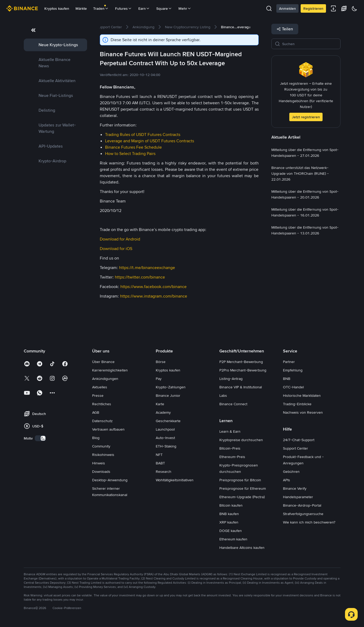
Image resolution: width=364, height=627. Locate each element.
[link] (55, 45)
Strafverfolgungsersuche (303, 514)
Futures (124, 8)
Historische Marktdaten (302, 395)
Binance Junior (168, 395)
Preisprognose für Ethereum (243, 488)
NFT (159, 455)
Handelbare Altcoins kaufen (242, 548)
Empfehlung (293, 370)
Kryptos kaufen (57, 8)
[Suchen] (310, 44)
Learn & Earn (230, 431)
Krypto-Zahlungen (171, 387)
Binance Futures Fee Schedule (133, 147)
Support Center (296, 448)
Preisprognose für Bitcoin (240, 480)
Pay (159, 379)
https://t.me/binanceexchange (147, 268)
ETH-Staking (166, 446)
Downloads (101, 472)
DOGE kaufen (231, 531)
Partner (289, 362)
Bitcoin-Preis (230, 448)
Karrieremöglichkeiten (110, 370)
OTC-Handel (293, 387)
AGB (96, 412)
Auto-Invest (165, 438)
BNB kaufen (229, 514)
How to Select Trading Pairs (130, 154)
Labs (223, 395)
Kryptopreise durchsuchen (241, 440)
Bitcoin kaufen (231, 505)
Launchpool (165, 429)
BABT (160, 463)
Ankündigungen (105, 379)
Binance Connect (233, 404)
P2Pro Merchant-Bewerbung (243, 370)
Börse (161, 362)
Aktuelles (100, 387)
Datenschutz (102, 421)
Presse (98, 395)
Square (164, 8)
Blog (96, 438)
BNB (287, 379)
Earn (144, 8)
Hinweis (99, 463)
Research (164, 472)
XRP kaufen (229, 522)
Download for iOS (116, 249)
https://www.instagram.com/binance (154, 296)
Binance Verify (295, 488)
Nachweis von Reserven (303, 412)
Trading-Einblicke (297, 404)
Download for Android (120, 239)
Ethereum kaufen (233, 539)
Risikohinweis (103, 455)
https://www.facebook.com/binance (153, 287)
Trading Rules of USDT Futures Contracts (143, 135)
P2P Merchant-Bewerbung (241, 362)
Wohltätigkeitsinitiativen (175, 480)
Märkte (81, 8)
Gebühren (291, 472)
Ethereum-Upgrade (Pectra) (242, 497)
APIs (287, 480)
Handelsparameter (298, 497)
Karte (160, 404)
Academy (163, 412)
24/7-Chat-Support (299, 440)
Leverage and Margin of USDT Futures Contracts (150, 141)
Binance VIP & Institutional (241, 387)
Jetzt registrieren (306, 117)
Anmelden (287, 8)
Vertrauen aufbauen (108, 429)
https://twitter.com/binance (140, 277)
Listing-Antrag (231, 379)
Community (101, 446)
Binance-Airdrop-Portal (302, 505)
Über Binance (103, 362)
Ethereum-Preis (232, 457)
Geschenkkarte (168, 421)
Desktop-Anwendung (110, 480)
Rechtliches (102, 404)
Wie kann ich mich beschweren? (309, 522)
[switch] (40, 438)
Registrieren (313, 8)
